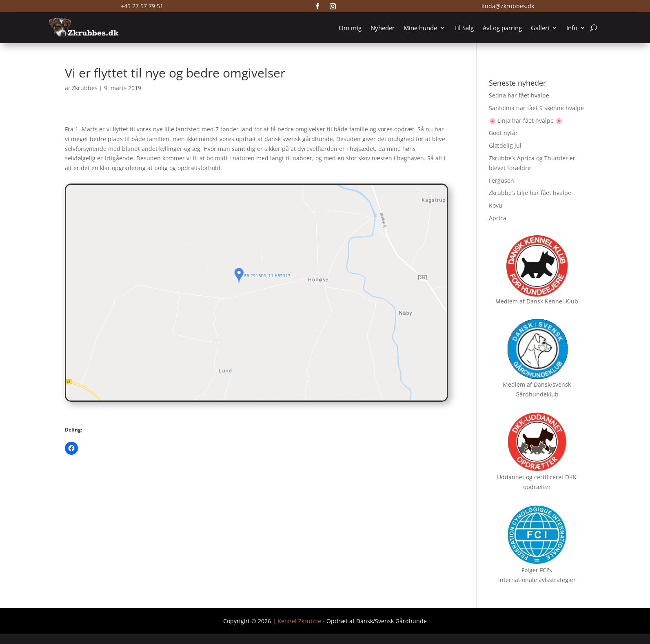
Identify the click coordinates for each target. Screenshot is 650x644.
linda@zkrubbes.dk (508, 6)
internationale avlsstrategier (537, 580)
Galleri (540, 28)
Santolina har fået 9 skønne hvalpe (536, 108)
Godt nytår (503, 133)
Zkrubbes (85, 88)
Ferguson (501, 180)
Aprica (498, 218)
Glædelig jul (505, 145)
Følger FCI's (537, 570)
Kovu (496, 205)
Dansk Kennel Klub (552, 301)
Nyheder (383, 28)
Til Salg (464, 28)
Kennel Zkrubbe (299, 621)
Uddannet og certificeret (530, 477)
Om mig (350, 28)
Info (572, 28)
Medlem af (510, 301)
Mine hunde (420, 28)
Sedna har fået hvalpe (519, 95)
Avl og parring (502, 28)
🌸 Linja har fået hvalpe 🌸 (526, 121)
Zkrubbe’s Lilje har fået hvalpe (530, 193)
